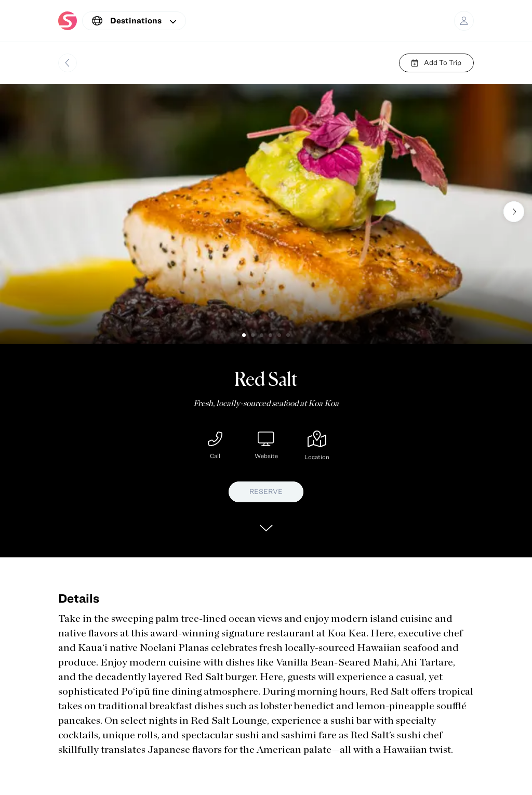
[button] (244, 335)
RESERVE (266, 491)
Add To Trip (436, 62)
